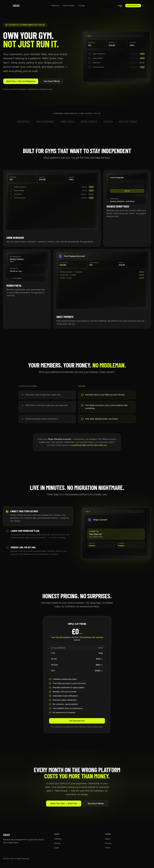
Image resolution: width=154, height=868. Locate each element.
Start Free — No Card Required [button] (21, 81)
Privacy (108, 843)
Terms (108, 848)
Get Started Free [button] (133, 6)
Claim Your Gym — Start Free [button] (64, 803)
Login (57, 848)
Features (55, 6)
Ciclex (16, 6)
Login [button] (120, 6)
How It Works (69, 6)
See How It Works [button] (52, 81)
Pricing (82, 6)
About (108, 839)
